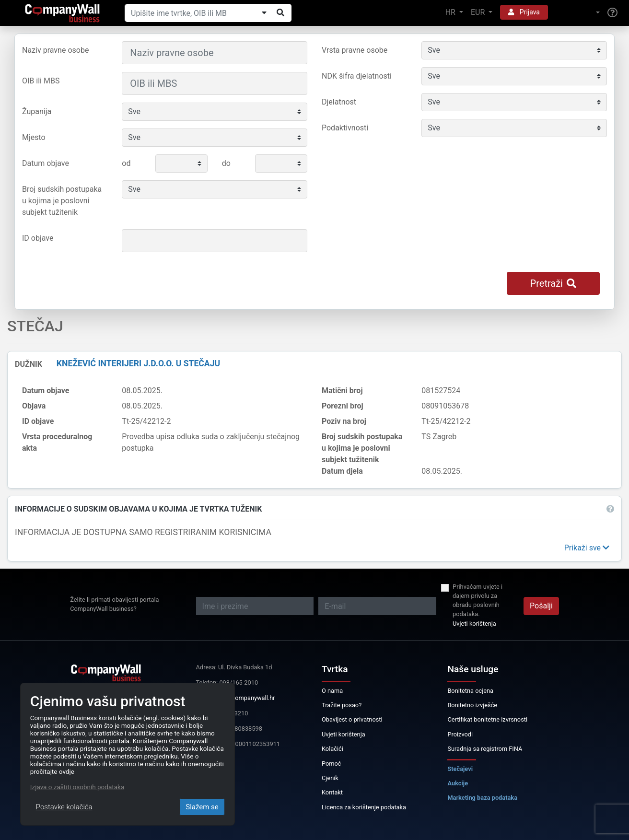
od (126, 163)
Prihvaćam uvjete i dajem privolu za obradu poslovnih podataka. (478, 601)
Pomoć (332, 764)
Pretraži (553, 283)
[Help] (612, 13)
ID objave (38, 238)
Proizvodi (460, 734)
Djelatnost (339, 102)
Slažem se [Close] (202, 807)
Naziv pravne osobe (55, 50)
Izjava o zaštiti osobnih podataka (77, 787)
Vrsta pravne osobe (355, 50)
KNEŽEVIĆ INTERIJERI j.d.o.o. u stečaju (138, 363)
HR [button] (451, 12)
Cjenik (330, 778)
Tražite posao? (342, 705)
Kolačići (332, 749)
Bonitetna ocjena (470, 691)
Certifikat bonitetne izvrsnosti (487, 719)
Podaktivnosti (345, 128)
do (226, 163)
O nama (332, 691)
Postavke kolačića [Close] (64, 807)
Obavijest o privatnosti (352, 719)
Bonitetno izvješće (472, 705)
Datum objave (46, 163)
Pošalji (541, 606)
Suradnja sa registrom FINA (485, 749)
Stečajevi (460, 769)
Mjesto (34, 137)
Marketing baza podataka (482, 798)
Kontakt (332, 792)
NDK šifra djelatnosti (357, 76)
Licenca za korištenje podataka (364, 807)
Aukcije (458, 783)
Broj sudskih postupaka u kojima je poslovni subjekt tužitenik (62, 201)
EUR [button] (479, 12)
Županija (37, 111)
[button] (578, 13)
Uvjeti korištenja (474, 624)
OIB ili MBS (41, 81)
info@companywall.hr (245, 698)
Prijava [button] (524, 12)
